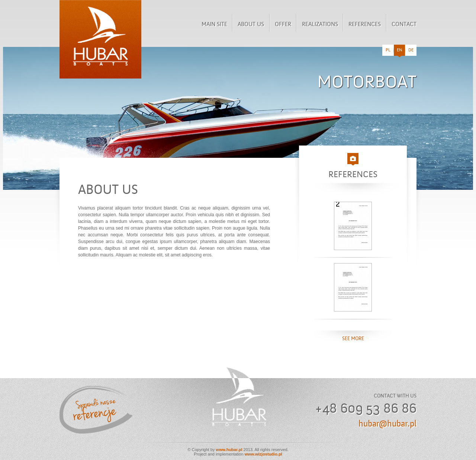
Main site (214, 25)
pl (388, 50)
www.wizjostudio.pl (263, 454)
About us (251, 25)
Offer (283, 25)
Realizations (320, 25)
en (399, 52)
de (411, 50)
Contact (404, 25)
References (365, 25)
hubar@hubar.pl (387, 424)
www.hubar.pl (229, 450)
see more (353, 339)
